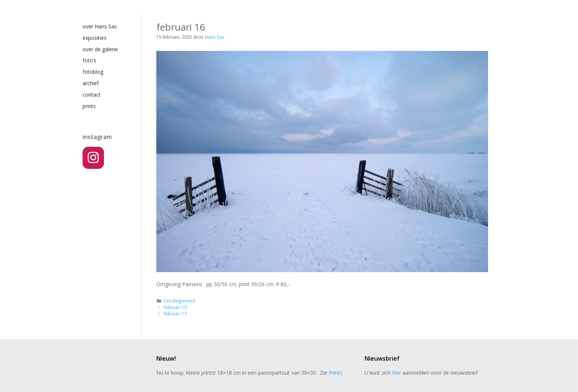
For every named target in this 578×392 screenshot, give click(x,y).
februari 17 (175, 313)
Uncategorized (179, 301)
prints (89, 106)
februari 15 (175, 307)
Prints (336, 373)
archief (91, 83)
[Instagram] (93, 158)
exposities (95, 38)
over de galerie (100, 49)
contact (92, 95)
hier (397, 373)
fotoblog (93, 72)
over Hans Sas (100, 26)
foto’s (89, 60)
